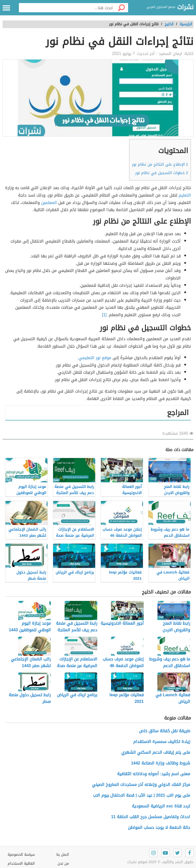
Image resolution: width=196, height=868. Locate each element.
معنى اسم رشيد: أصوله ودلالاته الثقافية (154, 774)
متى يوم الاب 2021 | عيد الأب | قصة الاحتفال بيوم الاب (142, 795)
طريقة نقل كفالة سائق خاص (164, 731)
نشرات (185, 7)
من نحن (63, 864)
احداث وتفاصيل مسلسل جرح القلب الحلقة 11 (151, 817)
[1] (105, 315)
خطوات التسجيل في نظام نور (162, 173)
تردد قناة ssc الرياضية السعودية (161, 806)
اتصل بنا (63, 855)
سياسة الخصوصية (21, 855)
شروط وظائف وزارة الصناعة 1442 (161, 763)
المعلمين (49, 203)
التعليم (185, 195)
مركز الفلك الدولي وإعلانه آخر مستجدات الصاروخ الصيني (141, 785)
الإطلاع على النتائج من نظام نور (160, 164)
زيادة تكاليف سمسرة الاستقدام (162, 742)
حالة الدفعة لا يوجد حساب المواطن (159, 827)
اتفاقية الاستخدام (21, 864)
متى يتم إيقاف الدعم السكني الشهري (156, 752)
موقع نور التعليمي (95, 358)
